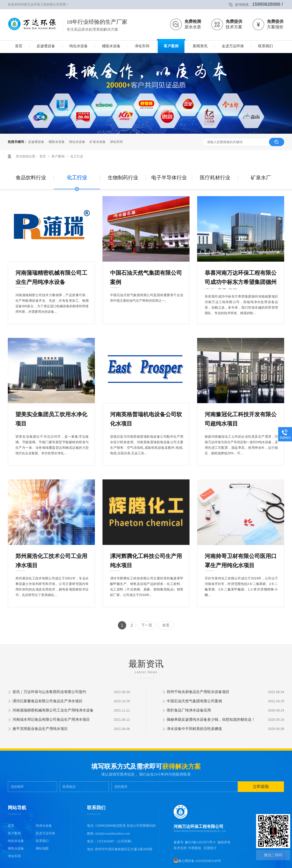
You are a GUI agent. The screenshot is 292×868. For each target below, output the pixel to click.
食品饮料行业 (31, 178)
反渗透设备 (36, 142)
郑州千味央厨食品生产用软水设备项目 (198, 692)
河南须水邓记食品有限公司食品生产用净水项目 (51, 719)
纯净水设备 (44, 826)
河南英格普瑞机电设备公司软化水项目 (146, 415)
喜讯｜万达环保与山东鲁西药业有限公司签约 (49, 692)
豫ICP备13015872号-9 (200, 842)
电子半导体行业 (169, 178)
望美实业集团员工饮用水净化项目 (51, 415)
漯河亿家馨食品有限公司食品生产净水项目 (47, 701)
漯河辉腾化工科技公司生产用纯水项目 (146, 557)
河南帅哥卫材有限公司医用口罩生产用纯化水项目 (241, 557)
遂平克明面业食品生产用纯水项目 (40, 729)
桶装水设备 (57, 142)
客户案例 (58, 156)
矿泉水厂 (261, 178)
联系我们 (42, 841)
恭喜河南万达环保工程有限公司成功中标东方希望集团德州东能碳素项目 (241, 274)
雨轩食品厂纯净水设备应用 (189, 710)
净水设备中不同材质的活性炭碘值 (194, 729)
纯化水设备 (77, 142)
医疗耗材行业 (215, 178)
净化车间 (116, 142)
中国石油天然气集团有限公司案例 (146, 274)
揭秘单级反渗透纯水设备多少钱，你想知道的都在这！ (211, 719)
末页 (166, 625)
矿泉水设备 (98, 142)
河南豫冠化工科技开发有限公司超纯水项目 (241, 415)
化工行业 (77, 156)
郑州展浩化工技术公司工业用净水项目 (51, 557)
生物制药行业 (123, 178)
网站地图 (42, 849)
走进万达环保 (45, 833)
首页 (43, 156)
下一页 (147, 625)
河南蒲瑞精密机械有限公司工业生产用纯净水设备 (51, 274)
